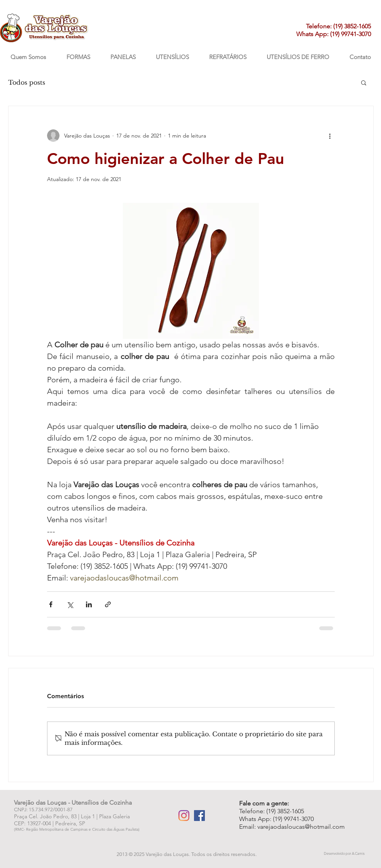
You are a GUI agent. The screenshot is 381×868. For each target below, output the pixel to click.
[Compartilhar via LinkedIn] (89, 604)
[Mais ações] (330, 136)
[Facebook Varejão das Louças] (199, 816)
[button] (364, 82)
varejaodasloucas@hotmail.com (301, 827)
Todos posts (27, 82)
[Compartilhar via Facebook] (51, 604)
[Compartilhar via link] (108, 604)
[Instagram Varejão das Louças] (184, 816)
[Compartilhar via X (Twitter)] (70, 604)
